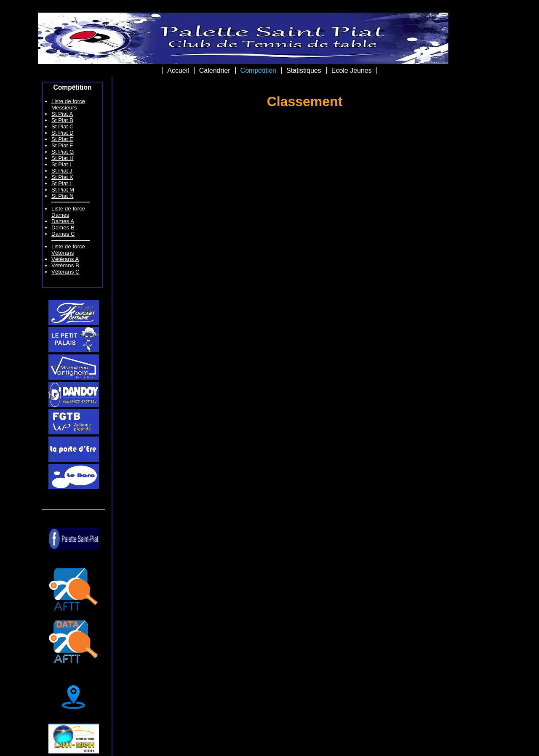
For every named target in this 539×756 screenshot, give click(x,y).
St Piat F (62, 145)
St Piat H (63, 158)
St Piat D (63, 133)
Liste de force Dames (68, 212)
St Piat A (62, 114)
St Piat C (63, 126)
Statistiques (304, 71)
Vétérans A (65, 259)
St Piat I (61, 164)
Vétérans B (65, 265)
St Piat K (62, 177)
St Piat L (62, 183)
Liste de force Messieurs (68, 104)
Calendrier (215, 71)
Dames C (63, 234)
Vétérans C (65, 272)
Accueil (178, 71)
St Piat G (63, 152)
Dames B (63, 228)
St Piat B (62, 120)
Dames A (63, 221)
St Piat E (62, 139)
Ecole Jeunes (352, 71)
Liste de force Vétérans (68, 250)
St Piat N (63, 196)
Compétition (258, 71)
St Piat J (62, 171)
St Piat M (63, 190)
